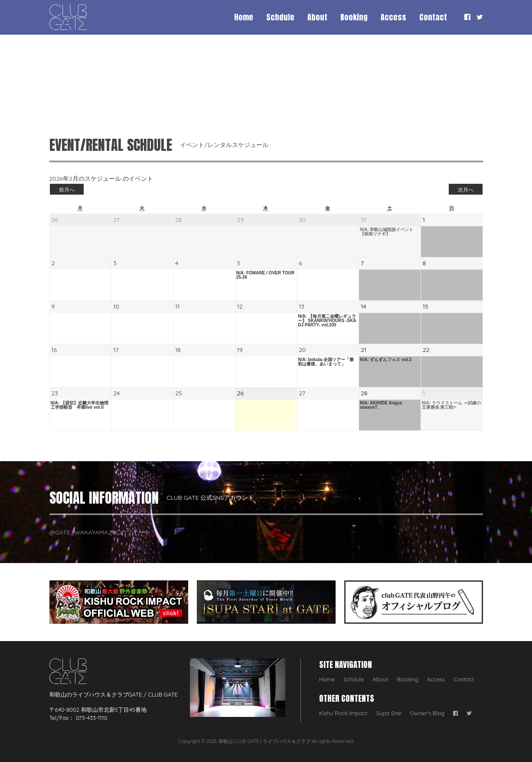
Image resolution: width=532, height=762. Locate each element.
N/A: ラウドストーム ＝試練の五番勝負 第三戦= (451, 405)
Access (393, 17)
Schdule (280, 17)
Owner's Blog (427, 713)
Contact (433, 17)
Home (244, 17)
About (317, 17)
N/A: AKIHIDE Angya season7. (381, 405)
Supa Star (389, 713)
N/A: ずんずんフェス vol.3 (386, 360)
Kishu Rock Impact (343, 713)
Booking (354, 17)
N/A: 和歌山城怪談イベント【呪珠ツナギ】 (387, 232)
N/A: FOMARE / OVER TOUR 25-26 (265, 275)
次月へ (466, 190)
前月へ (67, 190)
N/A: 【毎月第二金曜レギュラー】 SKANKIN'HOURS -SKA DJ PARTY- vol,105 (327, 321)
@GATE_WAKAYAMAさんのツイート (100, 532)
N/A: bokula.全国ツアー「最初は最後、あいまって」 (326, 362)
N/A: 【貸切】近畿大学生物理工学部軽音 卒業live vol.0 (80, 405)
